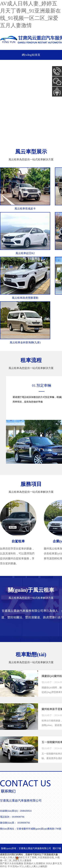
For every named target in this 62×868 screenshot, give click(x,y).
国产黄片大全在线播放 (12, 863)
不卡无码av (13, 866)
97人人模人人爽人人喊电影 (33, 866)
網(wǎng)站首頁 (31, 55)
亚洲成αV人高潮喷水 (34, 863)
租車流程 (31, 360)
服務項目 (31, 484)
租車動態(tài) (31, 654)
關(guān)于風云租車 (31, 590)
